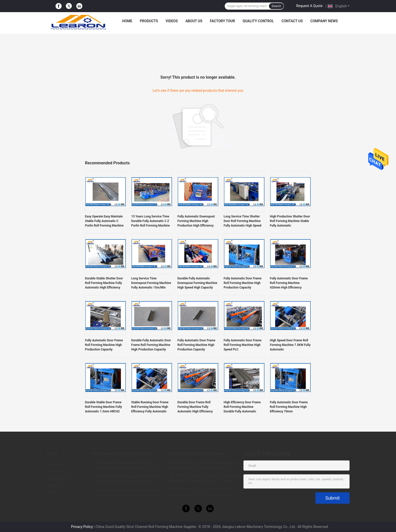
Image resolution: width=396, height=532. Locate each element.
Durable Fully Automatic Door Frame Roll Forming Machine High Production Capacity (151, 345)
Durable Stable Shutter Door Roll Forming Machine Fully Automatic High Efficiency (104, 283)
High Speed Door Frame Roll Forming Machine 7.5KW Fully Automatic (290, 345)
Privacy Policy (82, 527)
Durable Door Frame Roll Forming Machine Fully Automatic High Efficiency (195, 407)
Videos (172, 21)
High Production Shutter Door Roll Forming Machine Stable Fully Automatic (290, 221)
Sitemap (53, 492)
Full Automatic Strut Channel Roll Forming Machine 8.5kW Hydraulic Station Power (128, 493)
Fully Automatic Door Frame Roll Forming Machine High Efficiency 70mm (289, 407)
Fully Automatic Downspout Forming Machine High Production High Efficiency (196, 221)
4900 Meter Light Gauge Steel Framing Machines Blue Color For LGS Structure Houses (201, 493)
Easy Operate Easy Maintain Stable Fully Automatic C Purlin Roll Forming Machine (104, 221)
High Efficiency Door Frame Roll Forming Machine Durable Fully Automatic (242, 407)
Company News (324, 21)
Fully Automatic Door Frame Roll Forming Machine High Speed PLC (243, 345)
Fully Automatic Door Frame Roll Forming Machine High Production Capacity (243, 283)
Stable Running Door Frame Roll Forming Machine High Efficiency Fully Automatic (150, 407)
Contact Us (292, 21)
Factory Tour (222, 21)
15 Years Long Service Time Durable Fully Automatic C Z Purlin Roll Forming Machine (151, 221)
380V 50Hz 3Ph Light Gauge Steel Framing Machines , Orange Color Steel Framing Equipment (204, 479)
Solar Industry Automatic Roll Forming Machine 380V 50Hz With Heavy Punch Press (125, 466)
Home (127, 21)
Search (276, 6)
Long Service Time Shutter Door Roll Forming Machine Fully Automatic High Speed (243, 221)
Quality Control (258, 21)
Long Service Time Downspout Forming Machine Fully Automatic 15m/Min (151, 283)
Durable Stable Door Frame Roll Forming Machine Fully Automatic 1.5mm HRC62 (104, 407)
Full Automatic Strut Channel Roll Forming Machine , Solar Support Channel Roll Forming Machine (128, 480)
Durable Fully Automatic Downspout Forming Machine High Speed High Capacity (197, 283)
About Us (194, 21)
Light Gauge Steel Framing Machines (197, 454)
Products (149, 21)
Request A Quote (309, 6)
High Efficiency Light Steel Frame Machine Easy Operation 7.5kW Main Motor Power (204, 465)
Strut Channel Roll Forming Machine (121, 454)
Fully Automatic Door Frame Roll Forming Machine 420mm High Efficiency (289, 283)
